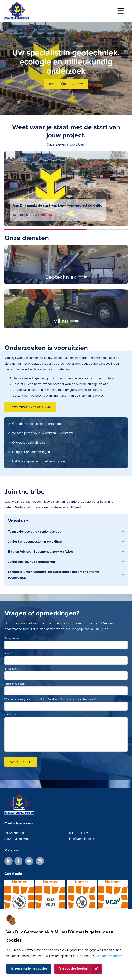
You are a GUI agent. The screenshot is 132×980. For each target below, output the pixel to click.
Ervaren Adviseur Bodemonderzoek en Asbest (41, 552)
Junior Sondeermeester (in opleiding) (35, 542)
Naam (8, 653)
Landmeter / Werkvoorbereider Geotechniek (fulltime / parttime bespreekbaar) (53, 575)
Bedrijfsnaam (12, 638)
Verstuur (17, 762)
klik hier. (47, 215)
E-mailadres (12, 669)
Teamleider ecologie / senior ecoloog (35, 532)
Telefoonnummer (15, 684)
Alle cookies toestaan (74, 968)
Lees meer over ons (26, 407)
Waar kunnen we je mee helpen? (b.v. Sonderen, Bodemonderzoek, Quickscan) (50, 699)
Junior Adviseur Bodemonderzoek (33, 562)
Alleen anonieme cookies (29, 968)
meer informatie (62, 84)
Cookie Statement (109, 956)
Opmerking (11, 715)
